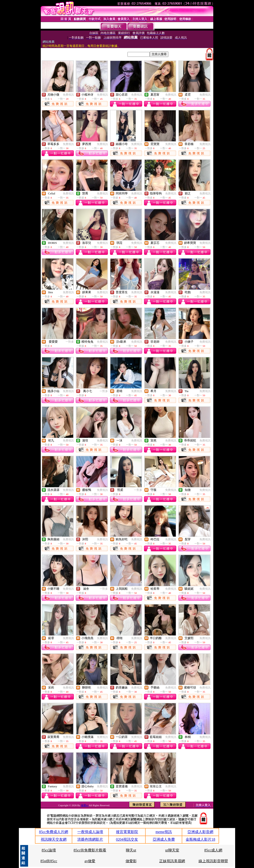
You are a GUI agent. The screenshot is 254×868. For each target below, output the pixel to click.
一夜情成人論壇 (90, 832)
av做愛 (90, 861)
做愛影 (131, 861)
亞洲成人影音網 (200, 832)
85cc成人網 (213, 850)
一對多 (70, 342)
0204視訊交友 (127, 839)
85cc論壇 (49, 850)
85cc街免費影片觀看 (90, 850)
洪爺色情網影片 (90, 839)
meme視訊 (164, 832)
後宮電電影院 (127, 832)
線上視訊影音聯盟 (213, 861)
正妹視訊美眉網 (172, 861)
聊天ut (131, 850)
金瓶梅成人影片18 (200, 839)
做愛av (85, 805)
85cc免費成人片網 (54, 832)
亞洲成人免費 (164, 839)
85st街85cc (49, 861)
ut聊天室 (172, 850)
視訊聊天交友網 (54, 839)
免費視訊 (68, 95)
